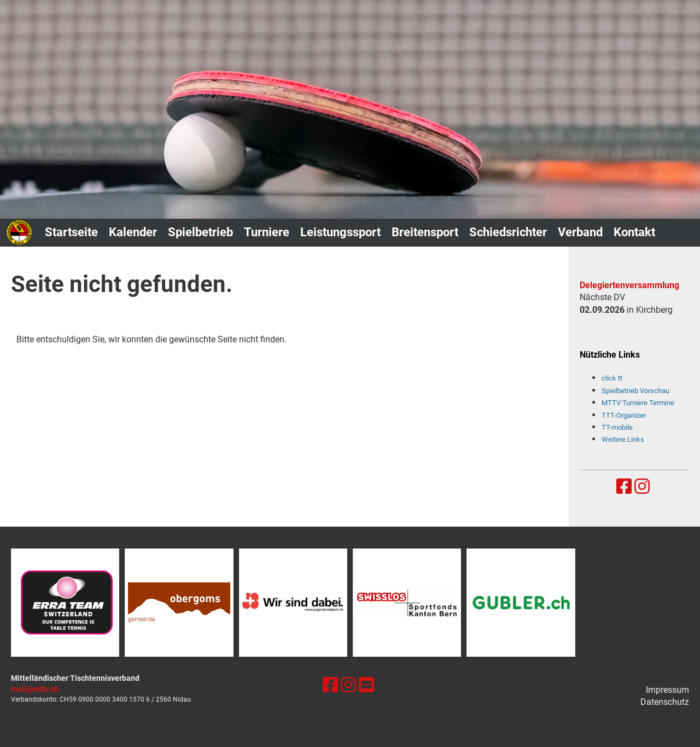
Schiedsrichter (508, 232)
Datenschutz (665, 702)
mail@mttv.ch (35, 689)
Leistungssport (340, 232)
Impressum (667, 690)
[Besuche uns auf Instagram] (642, 487)
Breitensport (425, 232)
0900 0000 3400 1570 (111, 699)
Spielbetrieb (200, 232)
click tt (612, 378)
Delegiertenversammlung (629, 285)
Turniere (267, 232)
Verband (580, 232)
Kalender (133, 232)
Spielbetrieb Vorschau (635, 391)
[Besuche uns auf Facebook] (624, 487)
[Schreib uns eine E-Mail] (366, 685)
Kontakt (634, 232)
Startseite (71, 232)
